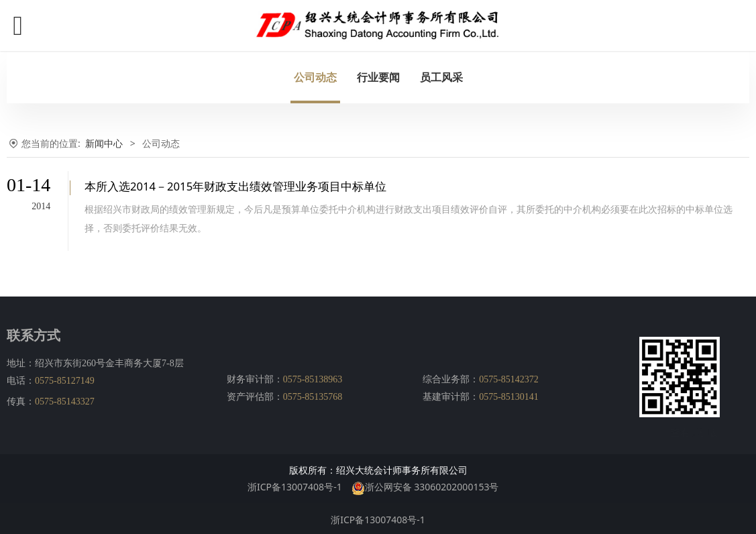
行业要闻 (378, 77)
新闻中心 (104, 143)
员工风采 (441, 77)
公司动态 (315, 77)
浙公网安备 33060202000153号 (425, 485)
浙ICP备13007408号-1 (295, 485)
